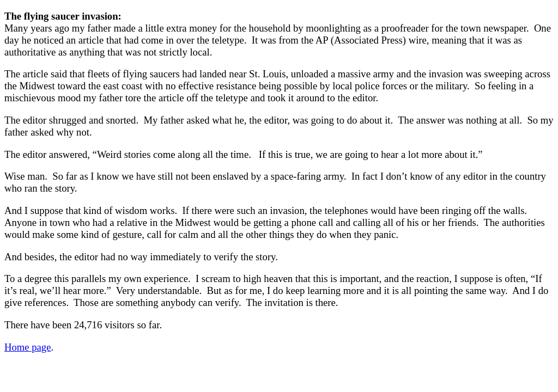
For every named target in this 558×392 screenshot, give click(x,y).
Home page (28, 347)
